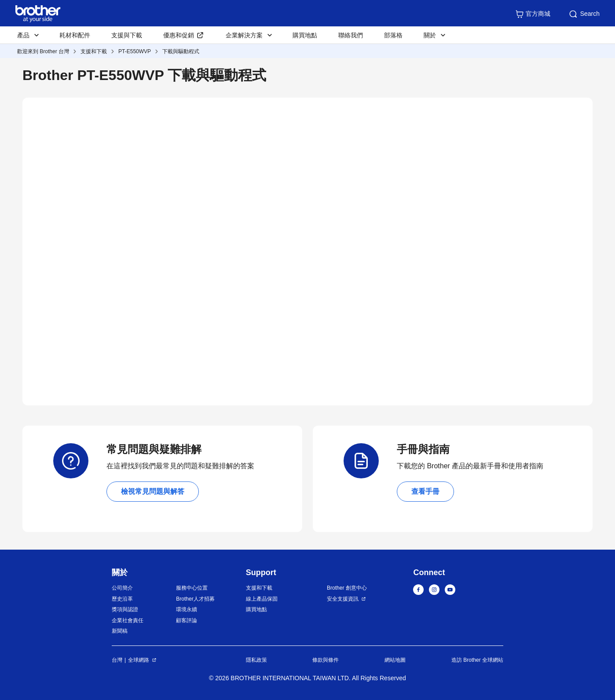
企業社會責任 (128, 620)
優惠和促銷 (179, 35)
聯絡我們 (351, 35)
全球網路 (139, 660)
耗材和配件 (75, 35)
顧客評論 (187, 620)
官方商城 (533, 14)
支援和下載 (94, 51)
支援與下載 (127, 35)
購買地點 (305, 35)
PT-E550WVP (135, 51)
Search (584, 14)
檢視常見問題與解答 (153, 491)
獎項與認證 (125, 609)
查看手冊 (425, 491)
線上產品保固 (262, 599)
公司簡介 (122, 588)
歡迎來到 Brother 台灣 (43, 51)
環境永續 (187, 609)
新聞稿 (120, 631)
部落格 (393, 35)
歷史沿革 (122, 599)
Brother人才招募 (195, 599)
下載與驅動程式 (181, 51)
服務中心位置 (192, 588)
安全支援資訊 (343, 599)
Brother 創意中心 (347, 588)
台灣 (117, 660)
